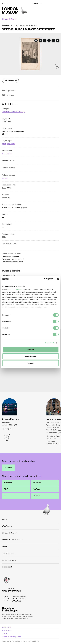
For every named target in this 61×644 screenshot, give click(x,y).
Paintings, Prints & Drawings (14, 112)
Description (9, 91)
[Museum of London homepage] (15, 12)
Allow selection (30, 356)
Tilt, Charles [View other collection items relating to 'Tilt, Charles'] (7, 154)
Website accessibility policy (11, 637)
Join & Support (9, 554)
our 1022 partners (15, 290)
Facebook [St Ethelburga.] (8, 483)
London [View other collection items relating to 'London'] (5, 178)
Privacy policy (7, 630)
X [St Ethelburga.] (5, 496)
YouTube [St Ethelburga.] (36, 489)
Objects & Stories (9, 19)
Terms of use (6, 627)
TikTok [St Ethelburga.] (7, 489)
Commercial (8, 567)
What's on (7, 526)
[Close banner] (58, 279)
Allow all (31, 350)
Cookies (5, 634)
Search (37, 4)
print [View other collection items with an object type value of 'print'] (4, 144)
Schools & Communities (13, 540)
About (6, 547)
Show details (50, 343)
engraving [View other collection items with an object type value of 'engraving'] (11, 144)
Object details (10, 104)
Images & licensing (12, 271)
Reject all (30, 363)
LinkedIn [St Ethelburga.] (36, 496)
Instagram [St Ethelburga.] (37, 483)
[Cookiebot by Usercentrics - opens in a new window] (44, 279)
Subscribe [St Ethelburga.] (8, 467)
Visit (5, 520)
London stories (9, 560)
